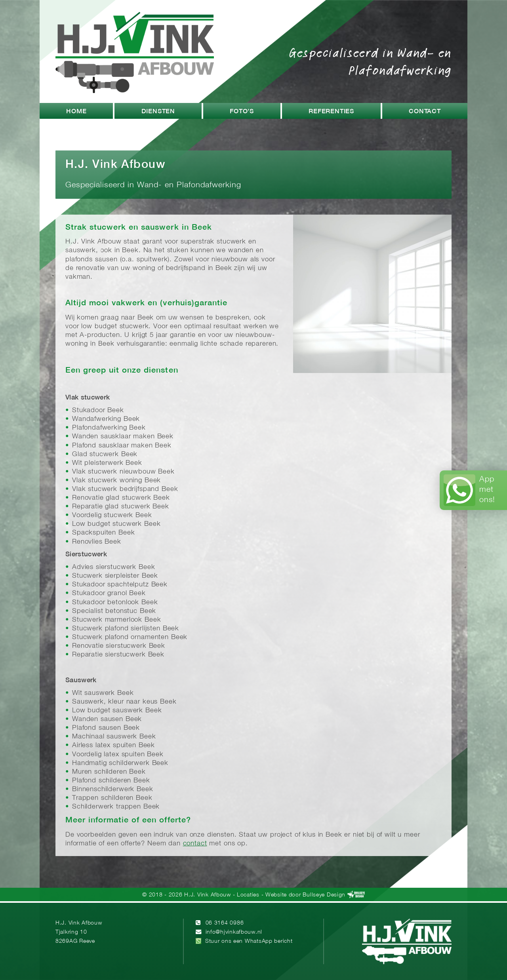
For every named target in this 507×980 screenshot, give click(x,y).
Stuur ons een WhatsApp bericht (249, 941)
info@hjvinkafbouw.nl (234, 932)
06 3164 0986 (225, 923)
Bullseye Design (324, 895)
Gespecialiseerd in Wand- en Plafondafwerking (370, 61)
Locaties (248, 895)
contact (195, 844)
